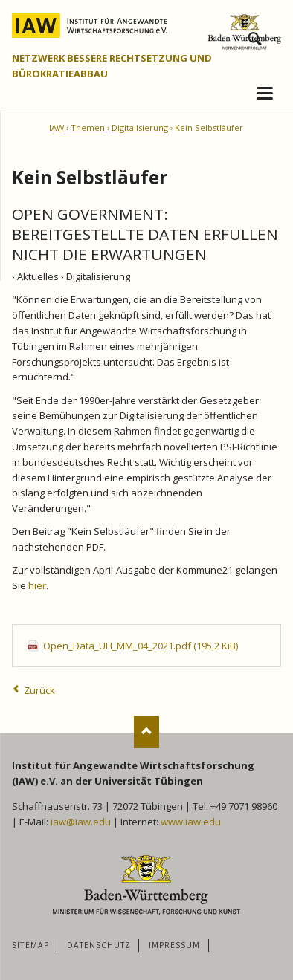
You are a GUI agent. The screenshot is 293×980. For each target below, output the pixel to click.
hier (37, 585)
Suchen (254, 36)
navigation (265, 93)
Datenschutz (99, 945)
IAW (57, 127)
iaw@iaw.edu (81, 822)
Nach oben (147, 732)
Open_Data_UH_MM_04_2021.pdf (141, 646)
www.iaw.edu (191, 822)
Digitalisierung (140, 127)
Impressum (174, 945)
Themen (88, 127)
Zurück (39, 690)
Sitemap (30, 945)
